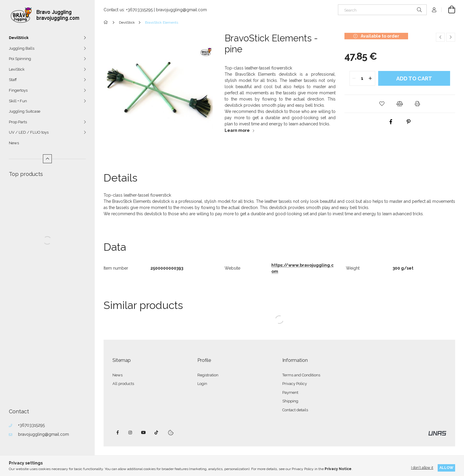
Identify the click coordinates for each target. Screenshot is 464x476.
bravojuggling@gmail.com (43, 434)
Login (202, 384)
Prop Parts (18, 122)
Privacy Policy (295, 384)
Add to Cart (414, 78)
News (14, 143)
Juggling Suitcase (25, 111)
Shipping (290, 401)
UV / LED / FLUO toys (29, 132)
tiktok (157, 433)
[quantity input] (362, 78)
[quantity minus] (354, 78)
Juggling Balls (22, 48)
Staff (13, 80)
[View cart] (448, 10)
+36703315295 (31, 425)
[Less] (47, 159)
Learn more (237, 130)
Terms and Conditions (301, 375)
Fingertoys (18, 90)
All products (123, 384)
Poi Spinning (20, 59)
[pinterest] (409, 122)
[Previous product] (440, 37)
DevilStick (19, 38)
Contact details (295, 410)
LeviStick (17, 69)
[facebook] (391, 122)
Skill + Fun (18, 101)
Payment (290, 392)
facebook (117, 433)
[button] (382, 104)
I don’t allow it (422, 468)
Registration (208, 375)
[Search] (382, 10)
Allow (446, 468)
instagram (130, 433)
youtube (144, 433)
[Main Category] (107, 22)
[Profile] (434, 10)
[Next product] (451, 37)
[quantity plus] (370, 78)
